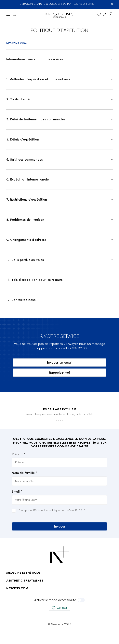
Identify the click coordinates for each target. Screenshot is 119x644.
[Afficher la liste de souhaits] (99, 14)
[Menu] (8, 14)
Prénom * (19, 454)
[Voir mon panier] (111, 14)
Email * (17, 492)
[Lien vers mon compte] (105, 14)
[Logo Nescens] (59, 555)
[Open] (59, 59)
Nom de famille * (25, 473)
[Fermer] (114, 4)
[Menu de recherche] (14, 14)
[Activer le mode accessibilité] (81, 600)
